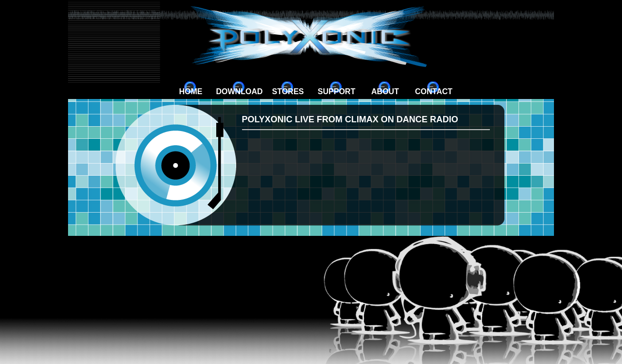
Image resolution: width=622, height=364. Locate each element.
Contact (434, 91)
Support (337, 91)
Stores (288, 91)
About (385, 91)
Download (240, 91)
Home (191, 91)
